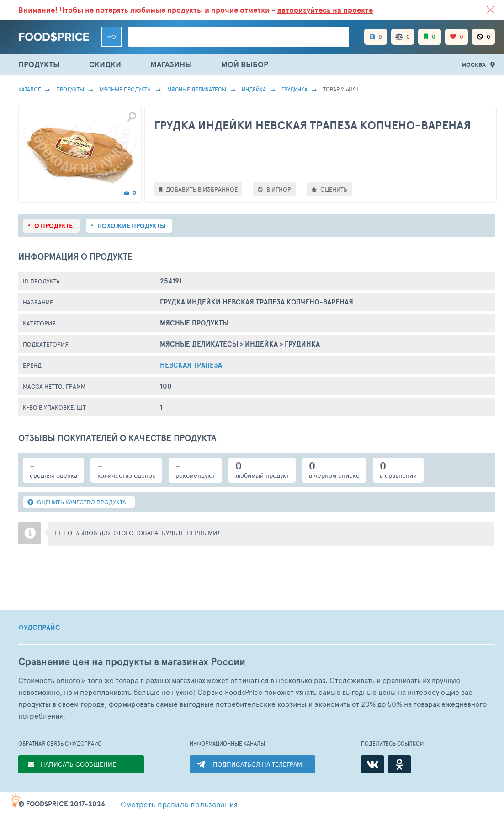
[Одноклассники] (399, 764)
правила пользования (179, 804)
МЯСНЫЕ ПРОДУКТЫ (126, 89)
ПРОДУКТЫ (39, 64)
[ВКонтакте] (372, 764)
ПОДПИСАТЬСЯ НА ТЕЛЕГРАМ (257, 764)
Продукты (70, 89)
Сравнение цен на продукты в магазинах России (132, 662)
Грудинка (294, 89)
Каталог (29, 89)
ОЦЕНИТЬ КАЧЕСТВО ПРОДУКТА (77, 502)
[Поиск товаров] (239, 37)
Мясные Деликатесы (197, 89)
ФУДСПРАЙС (39, 628)
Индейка (254, 89)
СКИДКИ (105, 64)
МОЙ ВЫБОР (245, 64)
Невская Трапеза (191, 365)
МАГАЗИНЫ (171, 64)
